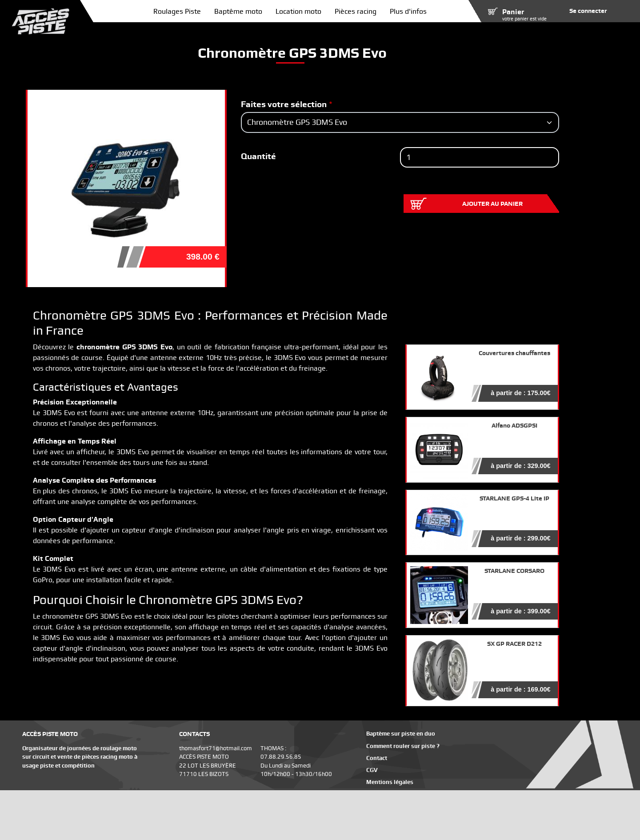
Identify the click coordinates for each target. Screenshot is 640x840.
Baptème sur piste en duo (401, 734)
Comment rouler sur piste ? (403, 746)
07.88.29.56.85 (281, 757)
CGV (372, 770)
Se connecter (588, 11)
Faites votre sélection (284, 104)
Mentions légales (390, 782)
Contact (377, 758)
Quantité (258, 156)
